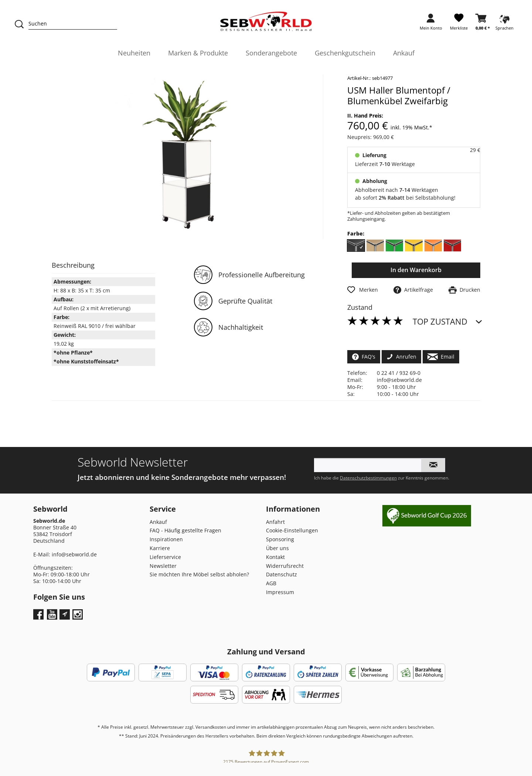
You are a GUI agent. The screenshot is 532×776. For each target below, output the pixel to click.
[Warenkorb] (483, 24)
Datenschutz (282, 574)
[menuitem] (431, 24)
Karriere (160, 548)
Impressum (280, 592)
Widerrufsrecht (285, 566)
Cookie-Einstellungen (292, 530)
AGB (271, 583)
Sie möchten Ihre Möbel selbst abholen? (199, 574)
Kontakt (275, 557)
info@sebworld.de (399, 380)
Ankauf (158, 522)
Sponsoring (280, 539)
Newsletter (163, 566)
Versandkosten (211, 727)
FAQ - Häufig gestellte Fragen (185, 530)
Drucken (464, 290)
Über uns (277, 548)
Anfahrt (275, 522)
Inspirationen (166, 539)
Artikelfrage (413, 290)
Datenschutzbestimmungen (368, 478)
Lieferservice (165, 557)
